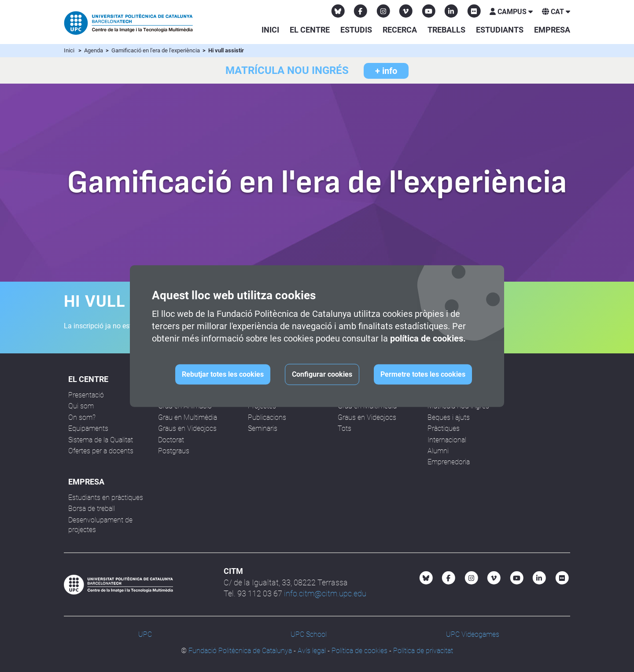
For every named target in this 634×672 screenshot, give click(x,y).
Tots (345, 428)
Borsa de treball (92, 509)
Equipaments (88, 428)
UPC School (309, 634)
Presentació (86, 395)
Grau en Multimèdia (188, 417)
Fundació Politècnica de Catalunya (240, 651)
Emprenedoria (449, 462)
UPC (145, 634)
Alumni (438, 451)
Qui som (81, 406)
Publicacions (267, 417)
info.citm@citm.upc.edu (325, 593)
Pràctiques (444, 428)
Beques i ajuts (449, 417)
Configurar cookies (322, 374)
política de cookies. (428, 338)
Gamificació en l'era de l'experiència (156, 50)
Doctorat (171, 440)
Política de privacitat (423, 651)
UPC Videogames (473, 634)
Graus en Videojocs (187, 428)
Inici (270, 30)
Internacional (447, 440)
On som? (82, 417)
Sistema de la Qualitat (101, 440)
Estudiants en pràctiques (106, 498)
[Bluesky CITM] (338, 11)
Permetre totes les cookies (423, 374)
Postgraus (174, 451)
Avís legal (312, 651)
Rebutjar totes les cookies (223, 374)
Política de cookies (359, 651)
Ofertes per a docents (101, 451)
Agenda (94, 50)
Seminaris (263, 428)
